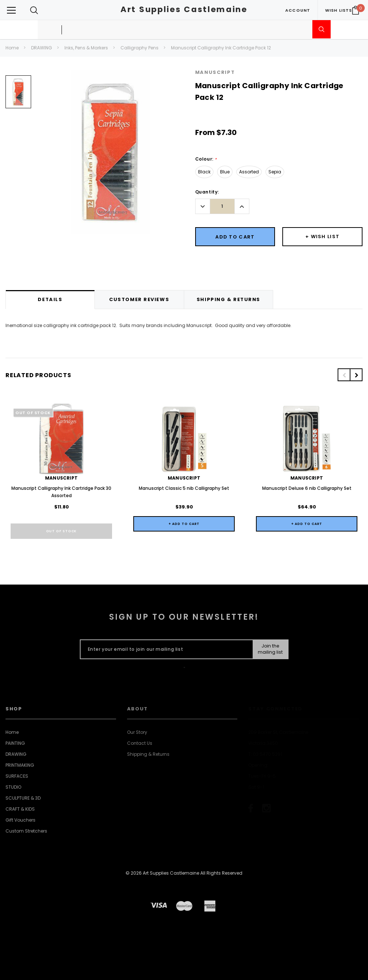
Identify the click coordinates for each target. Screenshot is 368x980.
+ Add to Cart (184, 524)
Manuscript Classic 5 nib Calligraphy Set (184, 488)
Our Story (137, 732)
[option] (18, 95)
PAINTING (15, 743)
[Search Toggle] (34, 10)
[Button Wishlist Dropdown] (322, 237)
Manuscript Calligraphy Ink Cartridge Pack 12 (221, 48)
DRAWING (42, 48)
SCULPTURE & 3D (23, 798)
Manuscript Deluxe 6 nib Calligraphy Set (307, 488)
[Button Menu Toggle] (11, 10)
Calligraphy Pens (140, 48)
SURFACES (17, 776)
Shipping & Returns (148, 754)
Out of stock (62, 531)
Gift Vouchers (21, 820)
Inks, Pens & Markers (86, 48)
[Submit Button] (270, 649)
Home (12, 48)
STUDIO (13, 787)
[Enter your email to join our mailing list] (165, 649)
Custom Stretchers (26, 831)
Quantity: (207, 192)
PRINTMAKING (20, 765)
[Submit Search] (321, 29)
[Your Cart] (356, 10)
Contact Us (140, 743)
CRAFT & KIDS (20, 809)
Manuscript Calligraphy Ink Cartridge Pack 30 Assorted (61, 492)
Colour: (206, 159)
